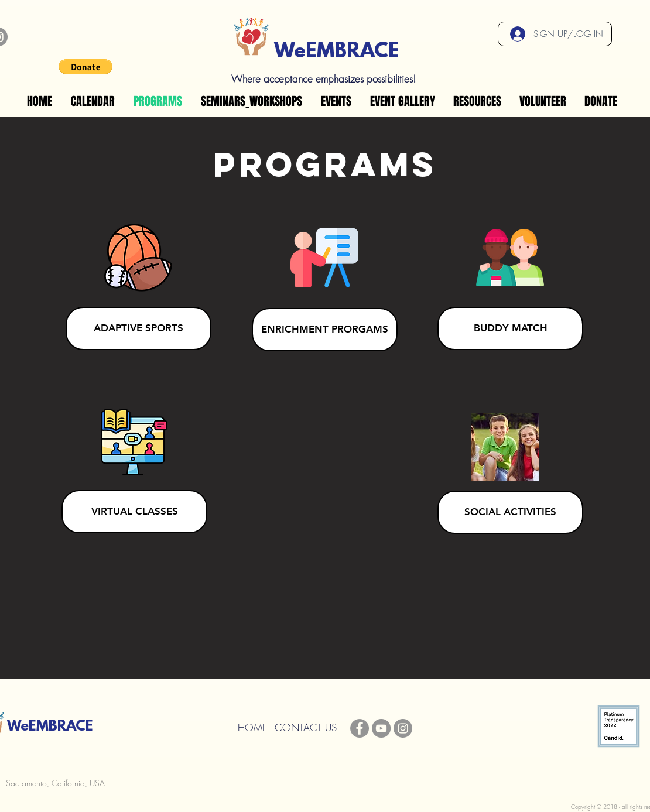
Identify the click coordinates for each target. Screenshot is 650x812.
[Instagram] (403, 728)
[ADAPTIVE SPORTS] (138, 328)
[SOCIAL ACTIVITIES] (510, 512)
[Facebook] (360, 728)
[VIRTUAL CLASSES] (134, 512)
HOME (253, 727)
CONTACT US (306, 727)
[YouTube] (381, 728)
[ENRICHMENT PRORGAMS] (325, 330)
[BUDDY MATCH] (510, 328)
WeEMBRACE (337, 52)
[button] (85, 67)
